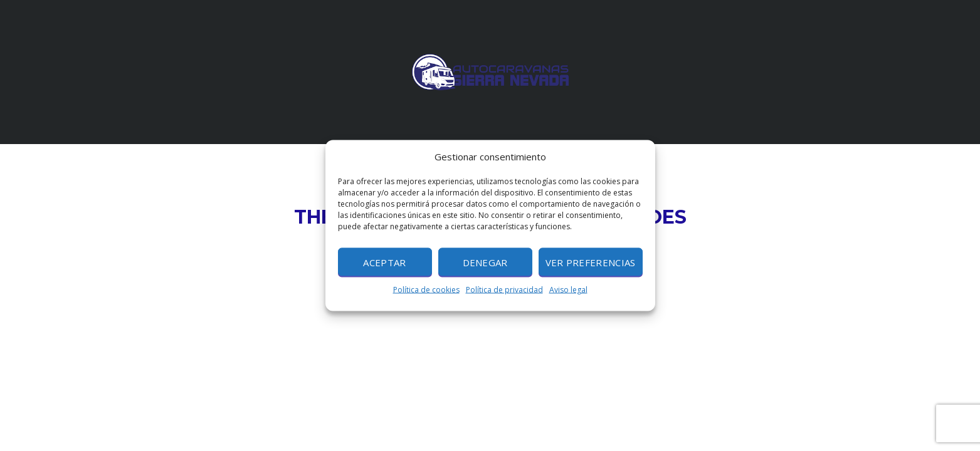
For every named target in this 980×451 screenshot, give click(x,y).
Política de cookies (426, 290)
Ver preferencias (591, 262)
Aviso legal (568, 290)
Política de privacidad (504, 290)
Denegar (485, 262)
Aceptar (384, 262)
